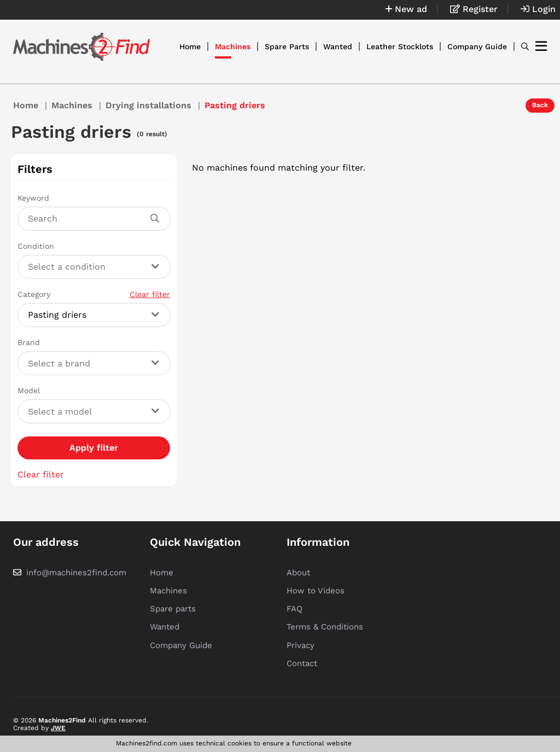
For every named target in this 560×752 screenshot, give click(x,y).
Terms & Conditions (325, 627)
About (298, 573)
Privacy (301, 645)
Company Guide (477, 46)
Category (94, 294)
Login (538, 9)
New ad (406, 9)
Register (474, 9)
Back (540, 105)
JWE (58, 728)
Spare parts (173, 609)
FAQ (294, 609)
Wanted (338, 46)
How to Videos (316, 591)
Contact (302, 663)
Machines (233, 46)
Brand (29, 342)
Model (29, 390)
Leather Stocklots (400, 46)
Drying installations (148, 105)
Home (190, 46)
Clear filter (150, 294)
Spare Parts (287, 46)
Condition (36, 246)
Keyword (33, 198)
